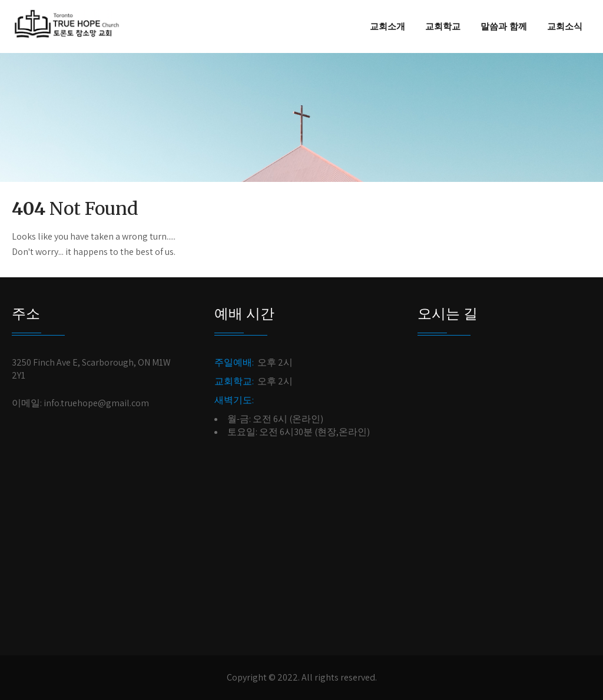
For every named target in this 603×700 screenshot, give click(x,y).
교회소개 (387, 26)
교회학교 (443, 26)
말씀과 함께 (504, 26)
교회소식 (565, 26)
